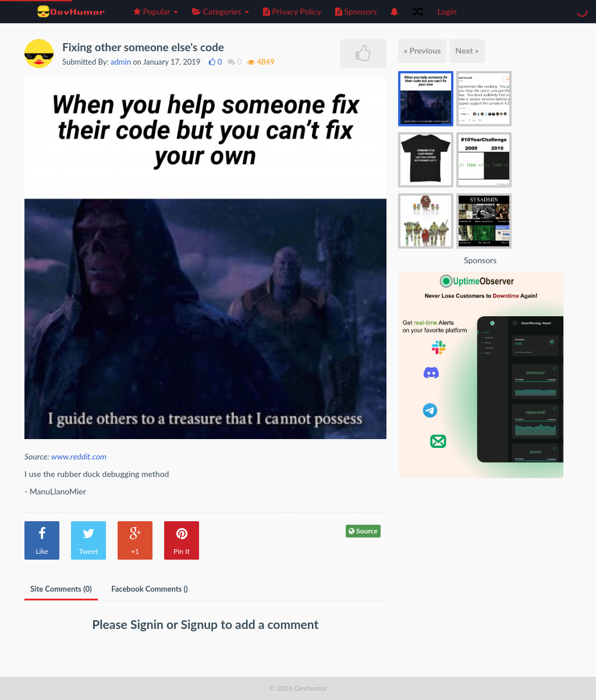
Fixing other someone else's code (143, 47)
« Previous (423, 50)
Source (363, 531)
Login (447, 11)
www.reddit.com (79, 456)
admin (121, 62)
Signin (148, 624)
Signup (201, 624)
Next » (467, 50)
